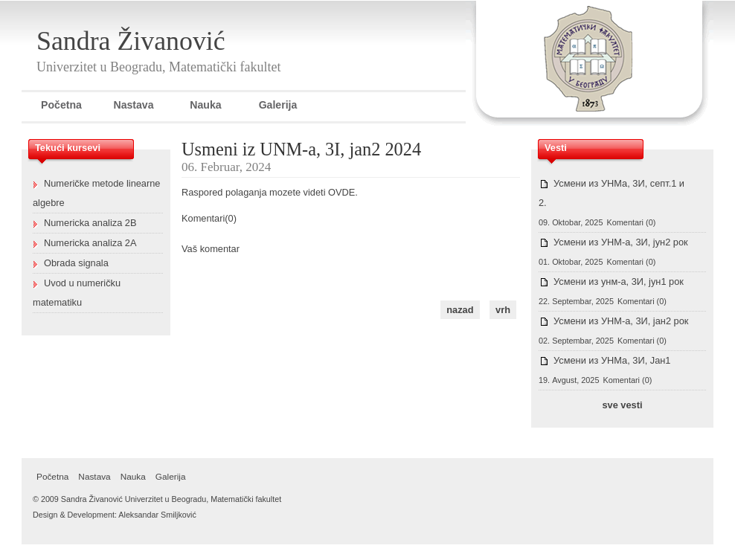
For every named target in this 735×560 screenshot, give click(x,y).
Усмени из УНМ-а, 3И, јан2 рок (621, 321)
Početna (61, 105)
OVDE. (343, 192)
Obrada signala (76, 263)
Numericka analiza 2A (90, 243)
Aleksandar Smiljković (157, 515)
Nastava (133, 105)
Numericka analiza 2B (90, 223)
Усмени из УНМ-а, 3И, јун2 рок (621, 242)
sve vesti (622, 405)
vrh (503, 310)
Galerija (278, 105)
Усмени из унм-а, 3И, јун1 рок (619, 281)
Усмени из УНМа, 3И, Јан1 (612, 360)
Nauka (205, 105)
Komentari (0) (631, 222)
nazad (460, 310)
